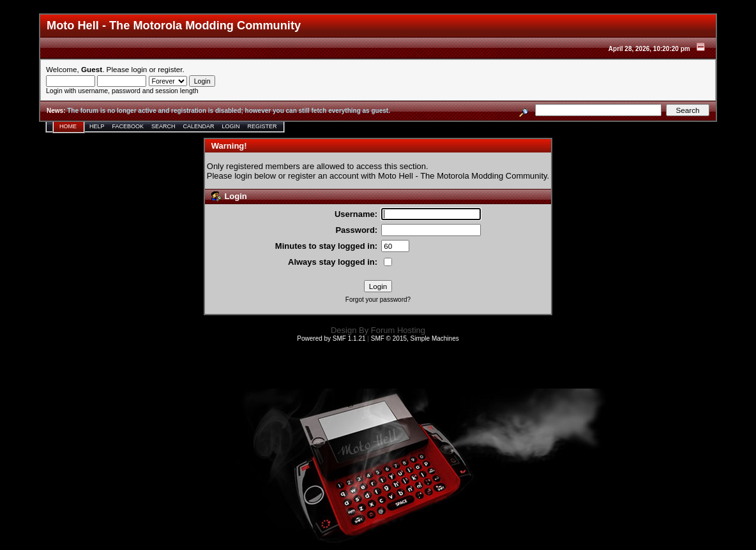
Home (68, 126)
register (170, 69)
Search (163, 126)
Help (97, 126)
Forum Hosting (398, 330)
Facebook (128, 126)
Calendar (199, 126)
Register (262, 126)
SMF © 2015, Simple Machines (415, 338)
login (140, 69)
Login (231, 126)
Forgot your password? (378, 300)
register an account (323, 176)
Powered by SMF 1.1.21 (331, 338)
